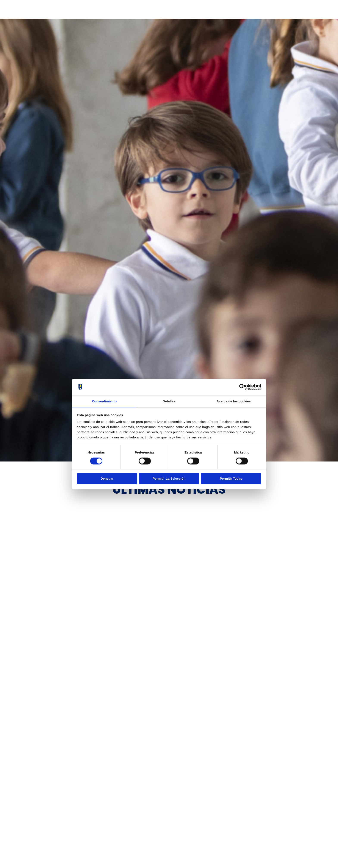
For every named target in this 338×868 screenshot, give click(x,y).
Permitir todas (231, 479)
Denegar (107, 479)
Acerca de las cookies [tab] (234, 401)
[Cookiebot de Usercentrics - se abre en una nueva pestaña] (242, 387)
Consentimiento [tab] (104, 401)
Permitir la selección (169, 479)
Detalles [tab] (169, 401)
